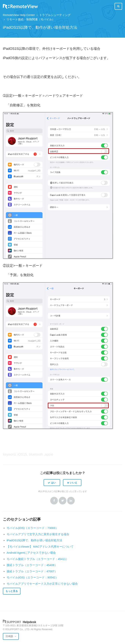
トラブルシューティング (55, 15)
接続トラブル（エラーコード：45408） (32, 565)
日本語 (10, 636)
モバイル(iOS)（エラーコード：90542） (32, 577)
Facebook (54, 501)
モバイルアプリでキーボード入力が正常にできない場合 (42, 584)
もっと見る (12, 591)
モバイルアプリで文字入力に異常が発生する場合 (38, 534)
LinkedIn (71, 501)
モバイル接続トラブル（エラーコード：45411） (38, 559)
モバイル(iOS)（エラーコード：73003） (32, 528)
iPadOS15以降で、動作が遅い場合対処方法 (34, 540)
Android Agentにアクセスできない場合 (31, 553)
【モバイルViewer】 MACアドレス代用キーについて (40, 547)
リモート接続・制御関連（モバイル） (31, 19)
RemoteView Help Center (19, 15)
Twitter (63, 501)
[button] (52, 483)
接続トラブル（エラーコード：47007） (32, 571)
